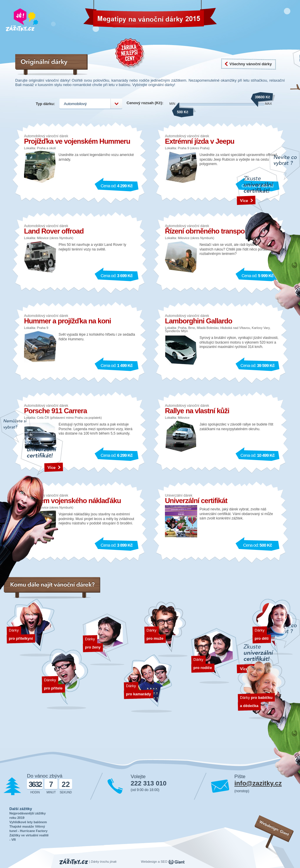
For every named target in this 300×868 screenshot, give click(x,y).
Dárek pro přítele (65, 679)
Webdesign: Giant (275, 828)
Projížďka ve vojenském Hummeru (77, 141)
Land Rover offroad (54, 231)
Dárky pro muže (166, 629)
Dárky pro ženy (105, 640)
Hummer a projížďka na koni (68, 321)
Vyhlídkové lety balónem (28, 822)
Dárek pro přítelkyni (31, 628)
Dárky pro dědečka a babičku (263, 688)
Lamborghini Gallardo (198, 321)
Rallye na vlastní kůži (197, 411)
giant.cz (177, 862)
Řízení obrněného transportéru (212, 231)
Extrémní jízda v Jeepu (200, 141)
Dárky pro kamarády (148, 684)
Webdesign (149, 862)
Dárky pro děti (274, 627)
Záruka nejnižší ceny (130, 54)
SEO (164, 862)
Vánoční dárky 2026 (111, 16)
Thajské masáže (22, 826)
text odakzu (268, 232)
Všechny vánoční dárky (251, 64)
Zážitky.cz (74, 862)
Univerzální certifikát (196, 501)
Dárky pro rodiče (215, 656)
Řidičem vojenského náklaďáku (73, 501)
